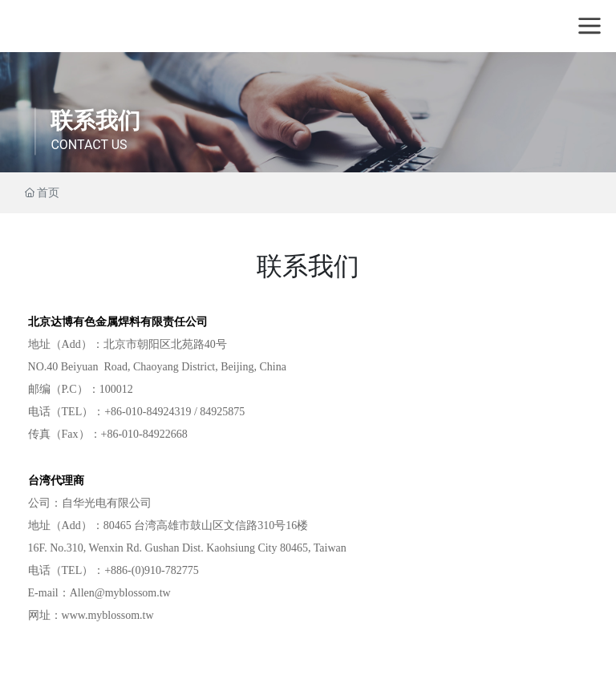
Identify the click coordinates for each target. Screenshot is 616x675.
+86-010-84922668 (144, 434)
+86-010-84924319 (148, 412)
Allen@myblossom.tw (120, 593)
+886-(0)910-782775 (152, 570)
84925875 (222, 412)
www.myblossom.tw (108, 615)
